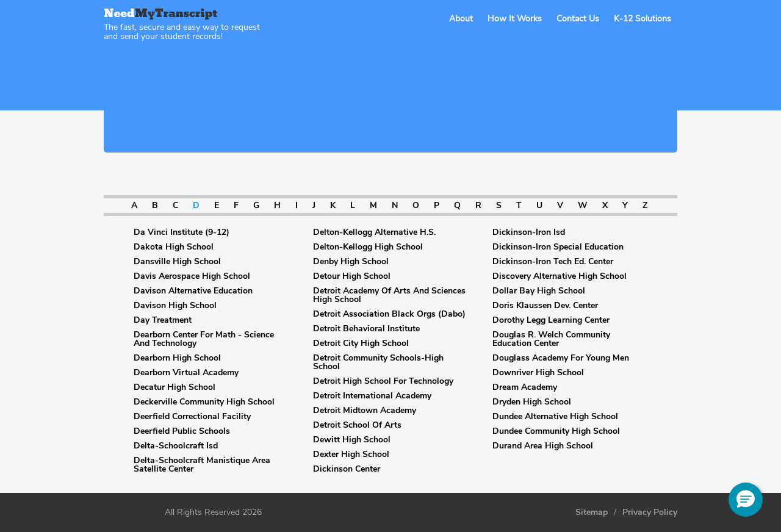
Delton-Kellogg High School (368, 247)
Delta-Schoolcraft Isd (176, 446)
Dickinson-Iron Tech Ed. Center (553, 262)
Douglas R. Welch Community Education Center (551, 339)
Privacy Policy (650, 512)
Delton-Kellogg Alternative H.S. (374, 232)
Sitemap (592, 512)
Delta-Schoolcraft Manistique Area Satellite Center (202, 465)
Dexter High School (351, 455)
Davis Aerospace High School (192, 276)
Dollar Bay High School (539, 291)
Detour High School (352, 276)
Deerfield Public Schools (182, 431)
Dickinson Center (347, 469)
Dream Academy (525, 387)
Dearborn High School (177, 358)
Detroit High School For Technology (383, 381)
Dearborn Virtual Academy (186, 373)
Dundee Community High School (556, 431)
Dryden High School (532, 402)
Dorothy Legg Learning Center (551, 320)
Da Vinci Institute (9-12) (182, 232)
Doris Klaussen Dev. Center (545, 306)
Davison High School (175, 306)
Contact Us (578, 19)
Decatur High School (175, 387)
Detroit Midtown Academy (365, 411)
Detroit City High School (361, 343)
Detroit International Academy (372, 396)
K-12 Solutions (642, 19)
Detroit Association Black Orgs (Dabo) (389, 314)
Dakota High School (174, 247)
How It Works (515, 19)
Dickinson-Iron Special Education (558, 247)
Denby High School (351, 262)
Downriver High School (538, 373)
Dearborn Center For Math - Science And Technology (204, 339)
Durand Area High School (543, 446)
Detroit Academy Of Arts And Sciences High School (389, 295)
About (461, 19)
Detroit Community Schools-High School (378, 362)
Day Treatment (163, 320)
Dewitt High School (352, 440)
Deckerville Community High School (204, 402)
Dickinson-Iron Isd (529, 232)
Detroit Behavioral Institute (366, 329)
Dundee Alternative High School (555, 417)
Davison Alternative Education (193, 291)
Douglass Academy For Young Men (561, 358)
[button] (746, 500)
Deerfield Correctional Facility (192, 417)
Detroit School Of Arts (357, 425)
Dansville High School (177, 262)
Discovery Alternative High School (560, 276)
